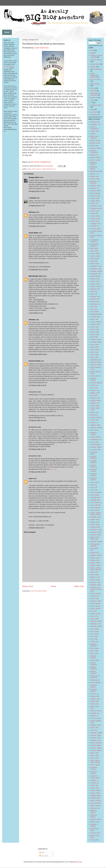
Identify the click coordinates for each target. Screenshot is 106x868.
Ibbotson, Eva (95, 403)
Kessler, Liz (94, 422)
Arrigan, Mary (95, 131)
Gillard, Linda (95, 334)
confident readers (96, 105)
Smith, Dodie (95, 701)
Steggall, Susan (96, 725)
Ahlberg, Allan (95, 122)
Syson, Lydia (95, 755)
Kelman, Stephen (96, 417)
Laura (31, 478)
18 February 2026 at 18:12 (37, 449)
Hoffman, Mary (95, 398)
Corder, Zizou (95, 221)
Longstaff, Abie (95, 498)
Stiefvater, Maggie (96, 733)
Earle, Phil (94, 291)
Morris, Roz (94, 572)
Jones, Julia (94, 412)
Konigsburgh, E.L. (96, 439)
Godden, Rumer (96, 339)
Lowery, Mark (95, 510)
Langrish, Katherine (94, 457)
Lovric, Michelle (96, 505)
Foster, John (94, 319)
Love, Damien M (96, 502)
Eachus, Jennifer (96, 286)
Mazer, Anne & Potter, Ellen (95, 538)
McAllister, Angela (96, 542)
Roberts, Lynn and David (95, 677)
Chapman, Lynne (96, 208)
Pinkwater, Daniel (96, 626)
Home (53, 586)
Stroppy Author (34, 177)
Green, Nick (94, 355)
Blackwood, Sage (96, 171)
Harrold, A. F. (95, 385)
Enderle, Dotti (95, 299)
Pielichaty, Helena (96, 621)
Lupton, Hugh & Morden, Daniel (96, 514)
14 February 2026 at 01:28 (37, 385)
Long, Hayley (95, 495)
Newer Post (28, 586)
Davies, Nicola (95, 253)
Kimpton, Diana (96, 425)
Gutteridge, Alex (96, 360)
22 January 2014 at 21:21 (37, 226)
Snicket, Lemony (96, 711)
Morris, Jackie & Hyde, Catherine (96, 569)
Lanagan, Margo (96, 447)
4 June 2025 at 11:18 (36, 313)
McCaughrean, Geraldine (95, 545)
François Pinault (34, 361)
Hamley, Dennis (96, 376)
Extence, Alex (95, 302)
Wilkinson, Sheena (94, 812)
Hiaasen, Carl (95, 390)
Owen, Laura (95, 598)
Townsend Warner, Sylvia (95, 777)
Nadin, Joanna (95, 580)
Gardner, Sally (95, 324)
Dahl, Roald (94, 248)
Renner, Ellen (95, 660)
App (92, 53)
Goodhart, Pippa (96, 342)
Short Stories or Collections (96, 94)
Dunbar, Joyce (95, 284)
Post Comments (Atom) (39, 591)
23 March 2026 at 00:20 (36, 528)
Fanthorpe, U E (95, 304)
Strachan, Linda (96, 735)
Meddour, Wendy (96, 555)
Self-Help (93, 91)
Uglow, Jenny (95, 788)
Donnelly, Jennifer (96, 271)
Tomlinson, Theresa (94, 768)
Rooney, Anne (95, 680)
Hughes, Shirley (96, 400)
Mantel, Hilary (95, 520)
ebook (92, 109)
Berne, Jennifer (95, 160)
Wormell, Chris (95, 833)
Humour (93, 67)
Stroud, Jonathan (96, 743)
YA (55, 169)
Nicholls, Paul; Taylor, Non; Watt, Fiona (96, 589)
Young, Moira (95, 840)
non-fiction (94, 112)
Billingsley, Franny (94, 164)
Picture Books (95, 84)
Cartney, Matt (95, 198)
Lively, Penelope (96, 492)
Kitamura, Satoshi (96, 428)
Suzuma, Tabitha (96, 748)
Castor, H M (94, 203)
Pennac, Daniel (95, 614)
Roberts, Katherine (94, 664)
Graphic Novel (95, 64)
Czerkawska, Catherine (95, 241)
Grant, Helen (95, 345)
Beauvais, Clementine (94, 152)
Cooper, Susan (95, 216)
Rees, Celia (94, 651)
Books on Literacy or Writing (96, 56)
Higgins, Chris (95, 393)
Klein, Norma (95, 430)
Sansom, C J (95, 694)
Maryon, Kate (95, 522)
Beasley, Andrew (96, 148)
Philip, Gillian (95, 619)
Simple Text (94, 98)
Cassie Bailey (33, 233)
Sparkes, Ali (94, 716)
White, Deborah (96, 806)
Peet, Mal (94, 611)
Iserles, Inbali (95, 406)
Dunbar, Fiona (95, 279)
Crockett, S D (95, 226)
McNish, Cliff (95, 553)
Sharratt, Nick (95, 696)
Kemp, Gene (95, 420)
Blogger (79, 862)
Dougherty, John (96, 274)
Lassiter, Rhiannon (94, 466)
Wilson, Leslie (95, 822)
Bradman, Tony (95, 186)
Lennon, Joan (95, 482)
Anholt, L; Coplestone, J (95, 128)
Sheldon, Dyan (95, 699)
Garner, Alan (95, 327)
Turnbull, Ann (95, 783)
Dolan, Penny (95, 264)
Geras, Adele (95, 329)
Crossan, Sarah (96, 229)
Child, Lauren (95, 211)
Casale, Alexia (95, 201)
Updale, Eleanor (96, 790)
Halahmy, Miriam (96, 362)
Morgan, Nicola (95, 563)
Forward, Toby (95, 317)
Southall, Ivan (95, 713)
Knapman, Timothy (94, 433)
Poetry (93, 88)
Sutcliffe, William (96, 745)
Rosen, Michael (96, 683)
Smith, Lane (94, 704)
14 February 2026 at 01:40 (37, 420)
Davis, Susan (95, 259)
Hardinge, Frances (94, 379)
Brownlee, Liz (95, 188)
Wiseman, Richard (94, 825)
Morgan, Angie (95, 558)
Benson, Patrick (96, 158)
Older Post (79, 586)
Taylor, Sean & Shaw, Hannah (95, 761)
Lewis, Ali (93, 485)
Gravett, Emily (95, 350)
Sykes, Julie (94, 753)
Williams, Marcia (96, 819)
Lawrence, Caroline (94, 470)
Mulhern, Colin (95, 577)
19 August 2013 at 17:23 (37, 206)
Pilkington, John (96, 624)
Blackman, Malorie (94, 168)
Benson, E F (94, 155)
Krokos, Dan (94, 442)
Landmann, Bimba (94, 453)
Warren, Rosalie (96, 801)
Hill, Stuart (94, 395)
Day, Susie (94, 261)
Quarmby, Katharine (94, 645)
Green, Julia (94, 352)
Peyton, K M (94, 616)
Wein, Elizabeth (96, 803)
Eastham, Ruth (95, 297)
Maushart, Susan (96, 530)
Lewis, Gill (94, 487)
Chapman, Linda (96, 206)
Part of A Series (96, 79)
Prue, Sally (94, 636)
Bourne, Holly (95, 179)
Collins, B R (94, 213)
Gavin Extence (36, 169)
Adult (29, 169)
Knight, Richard (96, 437)
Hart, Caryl (94, 388)
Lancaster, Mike (96, 450)
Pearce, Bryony (96, 606)
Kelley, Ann (94, 415)
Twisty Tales (94, 785)
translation (94, 114)
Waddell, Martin (96, 796)
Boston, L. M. (95, 174)
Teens (92, 100)
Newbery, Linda (96, 582)
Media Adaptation (96, 69)
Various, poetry (95, 793)
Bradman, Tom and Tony (95, 182)
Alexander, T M (95, 124)
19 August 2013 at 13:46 (37, 191)
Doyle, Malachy (96, 276)
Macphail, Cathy (96, 517)
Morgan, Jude (95, 560)
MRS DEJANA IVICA (36, 276)
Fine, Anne (94, 307)
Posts (42, 852)
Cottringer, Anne (96, 224)
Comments (44, 856)
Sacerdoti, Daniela (94, 686)
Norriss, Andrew (96, 593)
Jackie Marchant (41, 48)
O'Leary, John (95, 596)
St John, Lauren (96, 718)
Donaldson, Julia (96, 266)
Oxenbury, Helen (96, 601)
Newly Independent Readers (95, 75)
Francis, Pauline (96, 322)
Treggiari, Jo (94, 780)
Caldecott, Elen (95, 196)
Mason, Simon (95, 524)
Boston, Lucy (95, 176)
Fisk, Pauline (95, 312)
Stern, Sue (94, 730)
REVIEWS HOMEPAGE (41, 162)
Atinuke (93, 134)
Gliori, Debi (94, 337)
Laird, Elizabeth (96, 444)
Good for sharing (96, 60)
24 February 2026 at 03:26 (37, 472)
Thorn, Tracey (95, 765)
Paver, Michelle (95, 604)
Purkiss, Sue (95, 642)
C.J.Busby (32, 198)
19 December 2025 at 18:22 (38, 354)
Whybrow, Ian (95, 808)
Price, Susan (95, 629)
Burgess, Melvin (96, 191)
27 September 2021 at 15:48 (38, 270)
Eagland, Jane (95, 289)
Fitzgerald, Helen (96, 314)
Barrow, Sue (94, 146)
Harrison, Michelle (96, 383)
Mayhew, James (96, 535)
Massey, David (95, 527)
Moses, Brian (95, 575)
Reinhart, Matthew (93, 657)
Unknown (32, 212)
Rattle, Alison (95, 648)
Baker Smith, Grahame (95, 137)
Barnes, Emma (95, 141)
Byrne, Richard (95, 193)
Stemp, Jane (95, 728)
